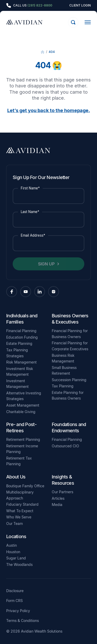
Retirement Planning (23, 439)
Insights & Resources (63, 480)
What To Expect (20, 511)
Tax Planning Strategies (17, 353)
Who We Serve (19, 517)
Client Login (80, 5)
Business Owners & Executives (70, 319)
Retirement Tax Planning (19, 461)
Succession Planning (69, 380)
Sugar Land (16, 558)
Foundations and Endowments (69, 427)
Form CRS (14, 601)
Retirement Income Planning (22, 449)
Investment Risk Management (20, 372)
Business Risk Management (63, 358)
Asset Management (23, 405)
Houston (13, 552)
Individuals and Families (22, 319)
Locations (16, 536)
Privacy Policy (18, 611)
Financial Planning (21, 331)
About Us (16, 477)
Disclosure (15, 591)
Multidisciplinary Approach (20, 495)
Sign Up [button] (46, 264)
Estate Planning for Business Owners (68, 395)
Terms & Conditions (23, 621)
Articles (58, 498)
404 (52, 52)
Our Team (14, 523)
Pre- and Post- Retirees (21, 427)
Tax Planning (63, 386)
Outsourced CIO (65, 446)
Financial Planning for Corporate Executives (70, 346)
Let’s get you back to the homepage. (49, 110)
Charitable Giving (21, 412)
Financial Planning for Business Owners (70, 334)
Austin (12, 545)
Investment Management (17, 384)
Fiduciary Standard (22, 504)
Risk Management (21, 362)
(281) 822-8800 (40, 5)
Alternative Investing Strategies (24, 396)
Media (57, 505)
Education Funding (22, 337)
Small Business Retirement (64, 371)
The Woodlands (19, 564)
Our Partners (62, 492)
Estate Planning (19, 343)
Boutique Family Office (25, 486)
